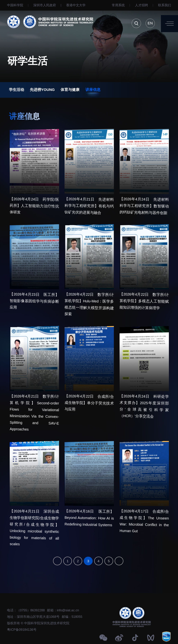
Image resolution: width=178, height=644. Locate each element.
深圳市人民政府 (45, 5)
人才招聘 (142, 5)
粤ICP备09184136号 (22, 630)
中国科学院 (15, 5)
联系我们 (165, 5)
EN (150, 23)
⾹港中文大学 (76, 5)
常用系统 (118, 5)
